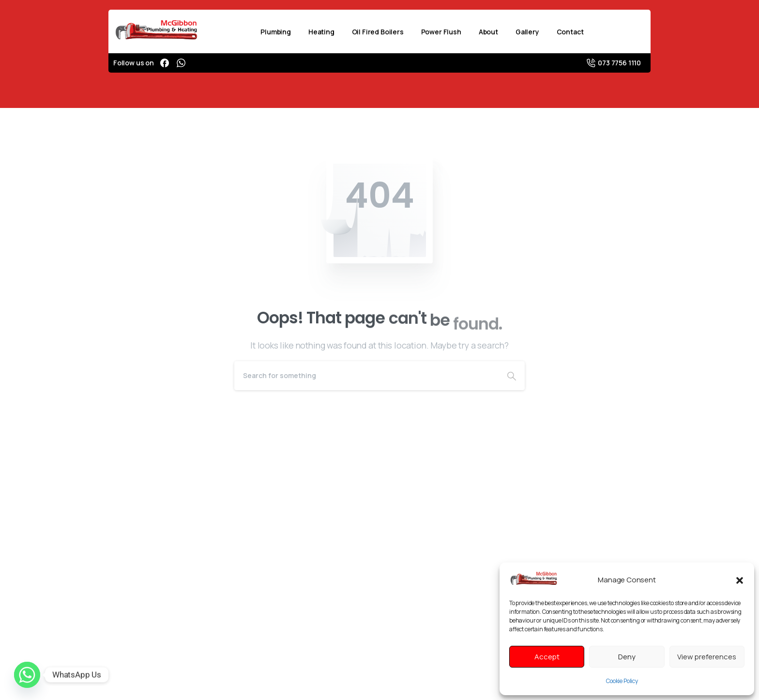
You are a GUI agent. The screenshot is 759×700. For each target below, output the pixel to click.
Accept (547, 657)
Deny (627, 657)
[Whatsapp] (27, 675)
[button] (740, 579)
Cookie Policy (622, 681)
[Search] (366, 376)
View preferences (707, 657)
